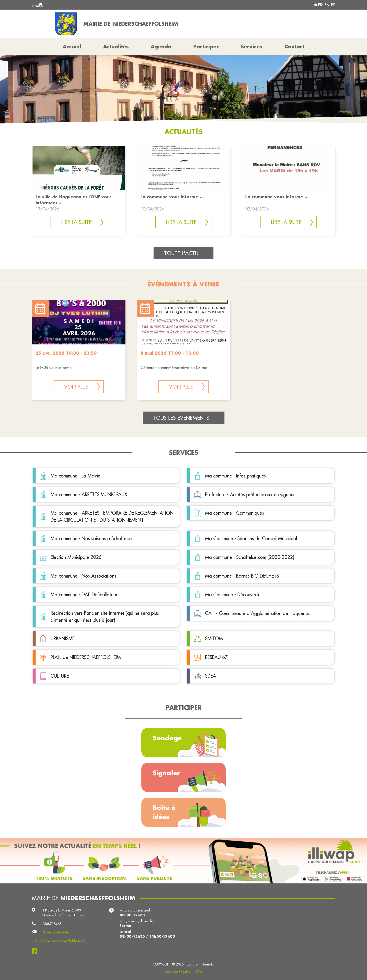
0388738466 (52, 924)
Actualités (116, 47)
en (327, 5)
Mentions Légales (178, 972)
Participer (206, 47)
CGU (198, 972)
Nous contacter (56, 932)
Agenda (161, 47)
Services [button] (252, 47)
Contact (294, 47)
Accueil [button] (72, 47)
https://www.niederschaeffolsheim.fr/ (59, 941)
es (333, 5)
